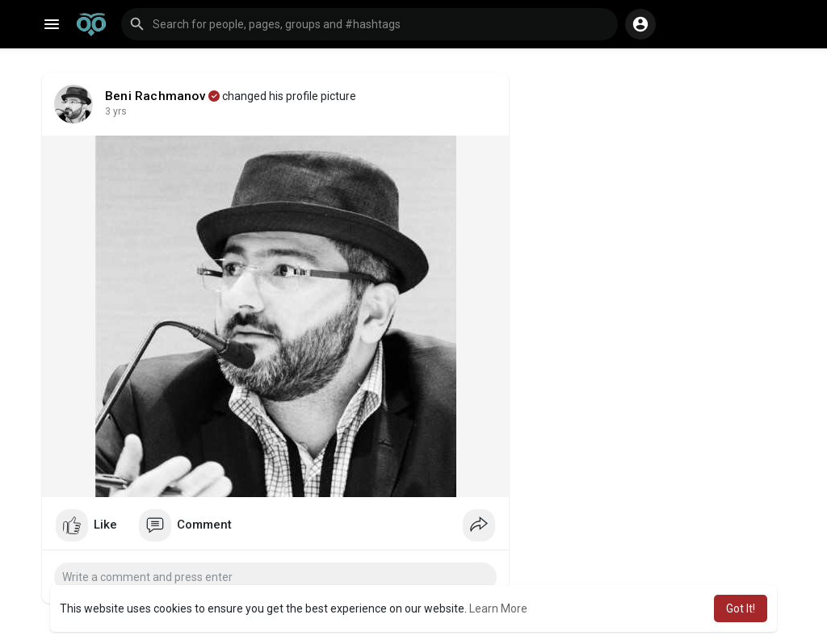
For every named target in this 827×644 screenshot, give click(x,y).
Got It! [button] (741, 608)
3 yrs (116, 111)
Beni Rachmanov (155, 96)
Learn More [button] (498, 608)
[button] (369, 24)
